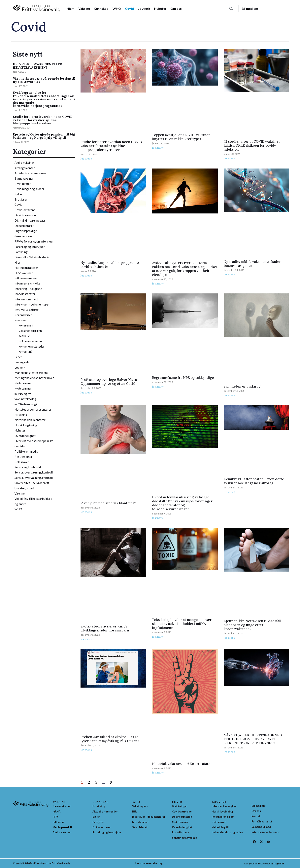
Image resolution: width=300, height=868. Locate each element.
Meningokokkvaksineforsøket (34, 378)
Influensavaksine (26, 278)
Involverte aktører (27, 310)
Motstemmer (23, 383)
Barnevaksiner (24, 178)
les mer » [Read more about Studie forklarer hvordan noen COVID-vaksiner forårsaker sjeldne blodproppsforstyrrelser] (86, 159)
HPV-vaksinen (24, 273)
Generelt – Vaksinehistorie (32, 257)
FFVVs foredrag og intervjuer (34, 241)
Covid (129, 8)
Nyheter (160, 8)
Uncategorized (24, 488)
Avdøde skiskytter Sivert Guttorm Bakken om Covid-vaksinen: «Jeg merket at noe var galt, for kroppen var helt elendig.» (185, 269)
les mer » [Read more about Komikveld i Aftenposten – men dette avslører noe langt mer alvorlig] (230, 492)
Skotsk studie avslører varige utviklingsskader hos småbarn (105, 628)
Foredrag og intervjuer (30, 247)
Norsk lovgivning (26, 425)
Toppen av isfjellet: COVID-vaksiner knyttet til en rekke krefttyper (181, 137)
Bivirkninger (23, 184)
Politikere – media (26, 451)
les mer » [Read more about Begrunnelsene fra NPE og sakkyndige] (158, 387)
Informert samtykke (27, 283)
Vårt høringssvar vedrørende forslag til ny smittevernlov (44, 80)
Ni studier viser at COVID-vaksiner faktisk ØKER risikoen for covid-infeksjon (252, 145)
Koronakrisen (23, 315)
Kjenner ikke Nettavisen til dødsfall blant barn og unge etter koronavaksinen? (252, 625)
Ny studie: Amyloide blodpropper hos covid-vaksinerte (110, 265)
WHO (117, 8)
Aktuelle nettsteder (32, 346)
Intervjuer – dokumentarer (32, 304)
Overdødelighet (25, 436)
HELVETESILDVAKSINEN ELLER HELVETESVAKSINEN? (38, 66)
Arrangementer (25, 168)
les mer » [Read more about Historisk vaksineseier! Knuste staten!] (158, 773)
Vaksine (84, 8)
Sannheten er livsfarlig (242, 386)
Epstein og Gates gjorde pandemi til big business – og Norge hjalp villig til (44, 136)
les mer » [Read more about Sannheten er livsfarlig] (230, 395)
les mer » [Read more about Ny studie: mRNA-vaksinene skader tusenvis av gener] (230, 274)
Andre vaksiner (24, 163)
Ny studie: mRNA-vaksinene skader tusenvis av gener (252, 264)
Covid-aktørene (25, 210)
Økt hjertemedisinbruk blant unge (109, 503)
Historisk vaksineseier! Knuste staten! (183, 764)
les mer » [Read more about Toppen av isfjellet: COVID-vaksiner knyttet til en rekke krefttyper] (158, 148)
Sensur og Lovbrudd (28, 467)
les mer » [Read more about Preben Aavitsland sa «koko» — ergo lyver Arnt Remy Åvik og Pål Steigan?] (86, 750)
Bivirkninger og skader (29, 189)
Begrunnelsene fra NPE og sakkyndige (183, 378)
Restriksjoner (23, 457)
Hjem (70, 8)
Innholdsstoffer (25, 294)
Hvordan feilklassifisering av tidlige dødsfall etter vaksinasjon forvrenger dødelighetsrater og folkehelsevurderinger (182, 503)
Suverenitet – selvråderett (32, 483)
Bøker (18, 194)
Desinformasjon (25, 215)
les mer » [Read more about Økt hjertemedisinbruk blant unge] (86, 512)
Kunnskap (101, 8)
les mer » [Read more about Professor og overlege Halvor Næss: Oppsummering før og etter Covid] (86, 393)
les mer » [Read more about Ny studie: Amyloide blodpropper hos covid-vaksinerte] (86, 276)
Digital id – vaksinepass (30, 220)
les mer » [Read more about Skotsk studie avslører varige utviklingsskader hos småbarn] (86, 639)
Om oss (176, 8)
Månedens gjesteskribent (31, 373)
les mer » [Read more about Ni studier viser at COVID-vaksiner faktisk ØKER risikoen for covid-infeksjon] (230, 158)
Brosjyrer (21, 199)
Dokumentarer (24, 226)
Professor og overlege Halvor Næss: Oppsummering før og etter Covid (109, 382)
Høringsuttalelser (26, 268)
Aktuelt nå (26, 352)
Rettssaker (22, 462)
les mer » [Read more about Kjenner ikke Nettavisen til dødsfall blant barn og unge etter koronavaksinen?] (230, 638)
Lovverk (144, 8)
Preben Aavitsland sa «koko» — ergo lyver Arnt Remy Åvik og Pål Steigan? (110, 739)
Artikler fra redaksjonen (30, 173)
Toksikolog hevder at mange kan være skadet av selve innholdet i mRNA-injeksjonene (183, 624)
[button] (231, 9)
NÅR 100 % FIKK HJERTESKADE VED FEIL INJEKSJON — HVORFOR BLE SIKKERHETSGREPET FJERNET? (253, 739)
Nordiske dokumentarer (30, 420)
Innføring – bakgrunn (28, 289)
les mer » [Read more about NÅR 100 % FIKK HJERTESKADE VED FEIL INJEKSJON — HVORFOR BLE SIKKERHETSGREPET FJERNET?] (230, 752)
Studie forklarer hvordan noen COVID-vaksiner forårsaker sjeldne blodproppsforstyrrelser (44, 120)
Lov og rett (22, 362)
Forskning (21, 252)
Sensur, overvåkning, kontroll (34, 472)
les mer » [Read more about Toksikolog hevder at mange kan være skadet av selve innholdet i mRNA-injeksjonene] (158, 637)
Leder (18, 357)
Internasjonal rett (26, 299)
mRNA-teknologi (26, 404)
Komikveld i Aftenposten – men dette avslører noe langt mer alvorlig (254, 481)
